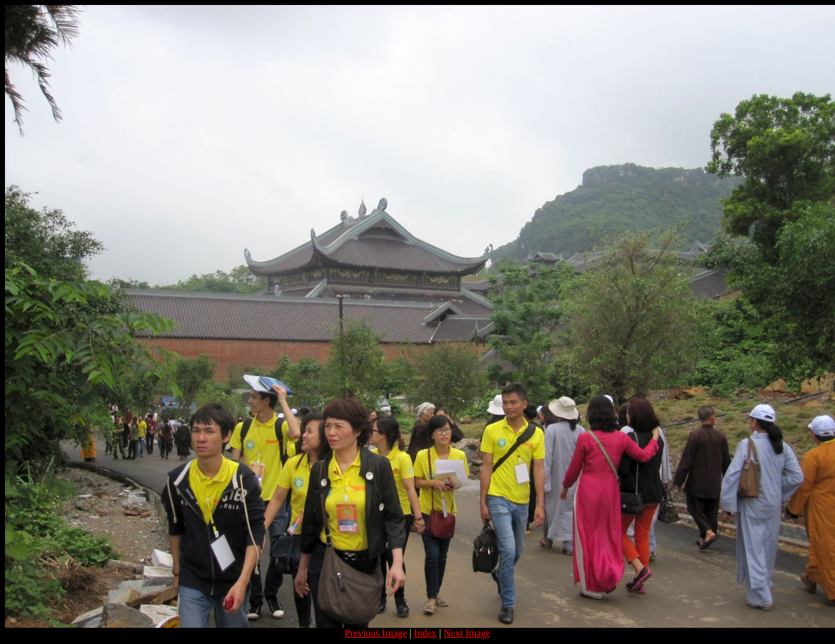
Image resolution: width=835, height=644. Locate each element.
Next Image (467, 633)
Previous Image (376, 633)
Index (425, 633)
